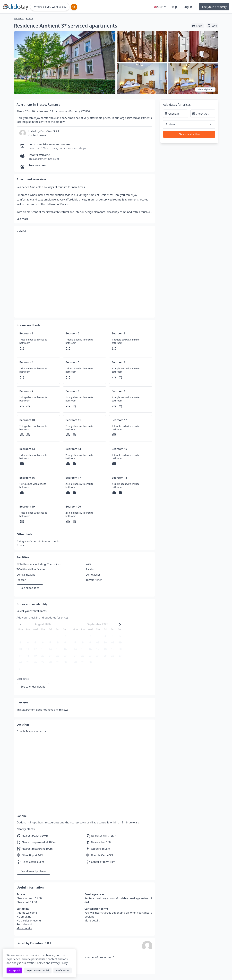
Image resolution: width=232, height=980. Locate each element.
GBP (160, 7)
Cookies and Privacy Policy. (52, 963)
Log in (188, 7)
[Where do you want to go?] (50, 7)
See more (23, 219)
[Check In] (175, 114)
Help (174, 7)
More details (24, 928)
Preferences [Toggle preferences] (63, 970)
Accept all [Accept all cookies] (14, 970)
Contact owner (37, 135)
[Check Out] (203, 114)
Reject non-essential (38, 970)
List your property (214, 7)
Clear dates (23, 679)
